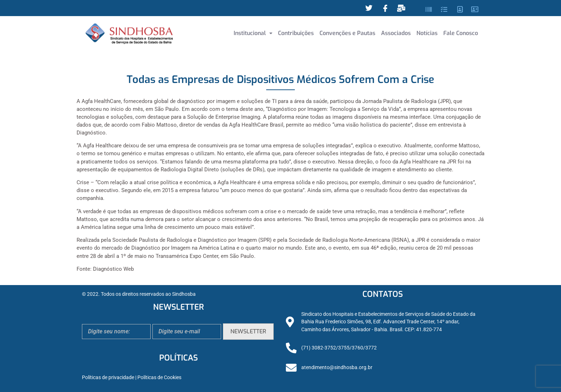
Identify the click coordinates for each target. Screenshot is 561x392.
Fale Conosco (461, 33)
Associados (396, 33)
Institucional (253, 33)
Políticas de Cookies (159, 378)
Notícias (427, 33)
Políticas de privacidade (108, 378)
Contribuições (296, 33)
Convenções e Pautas (347, 33)
